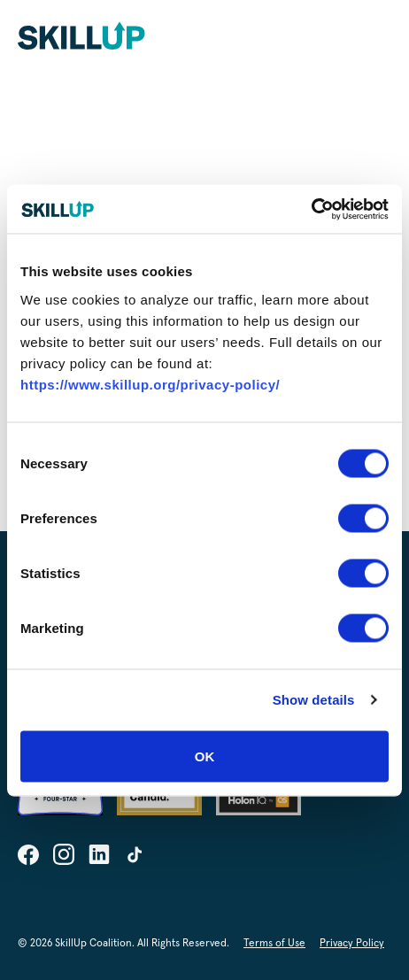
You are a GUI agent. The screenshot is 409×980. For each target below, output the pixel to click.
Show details (314, 700)
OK (205, 756)
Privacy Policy (352, 944)
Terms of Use (274, 944)
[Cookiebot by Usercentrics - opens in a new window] (311, 209)
